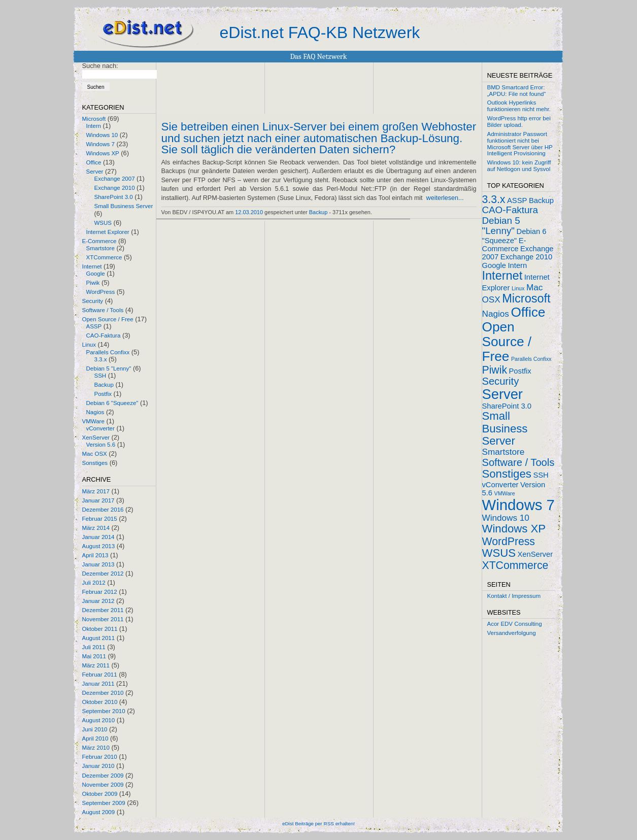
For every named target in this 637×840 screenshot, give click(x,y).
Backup (104, 385)
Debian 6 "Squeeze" (112, 403)
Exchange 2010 (115, 188)
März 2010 (96, 748)
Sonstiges (95, 463)
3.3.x (101, 359)
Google (96, 274)
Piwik (93, 283)
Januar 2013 (98, 564)
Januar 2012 (98, 601)
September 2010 (104, 711)
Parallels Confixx (108, 352)
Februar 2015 (100, 519)
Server (95, 172)
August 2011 (99, 638)
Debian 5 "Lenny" (109, 368)
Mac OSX (95, 454)
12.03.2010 (249, 212)
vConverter (100, 428)
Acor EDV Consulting (515, 624)
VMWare (93, 421)
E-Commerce (99, 241)
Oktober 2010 (100, 702)
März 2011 (96, 665)
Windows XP (103, 153)
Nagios (95, 412)
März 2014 (96, 528)
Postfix (103, 394)
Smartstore (100, 248)
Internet (92, 266)
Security (93, 301)
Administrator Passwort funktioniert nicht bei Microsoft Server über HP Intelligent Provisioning (520, 144)
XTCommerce (104, 257)
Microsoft (94, 119)
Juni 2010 (95, 729)
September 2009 (104, 803)
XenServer (96, 438)
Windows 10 (102, 135)
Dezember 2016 (103, 510)
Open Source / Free (108, 319)
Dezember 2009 (103, 776)
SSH (100, 376)
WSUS (103, 223)
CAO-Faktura (104, 335)
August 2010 (99, 720)
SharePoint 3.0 (114, 197)
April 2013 (95, 555)
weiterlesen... (445, 198)
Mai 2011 (94, 656)
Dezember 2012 (103, 574)
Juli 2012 (94, 583)
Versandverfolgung (512, 633)
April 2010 (95, 738)
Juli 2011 (94, 647)
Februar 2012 (100, 592)
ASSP (94, 326)
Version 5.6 (101, 445)
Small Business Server (124, 206)
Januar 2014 (98, 537)
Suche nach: (100, 66)
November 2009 (103, 785)
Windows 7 (100, 144)
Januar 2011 (98, 684)
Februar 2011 (100, 675)
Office (94, 162)
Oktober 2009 (100, 794)
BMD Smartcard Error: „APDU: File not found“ (517, 91)
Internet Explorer (108, 232)
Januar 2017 (98, 500)
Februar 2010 (100, 757)
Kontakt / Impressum (514, 596)
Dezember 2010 (103, 693)
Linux (89, 345)
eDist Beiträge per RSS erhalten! (318, 824)
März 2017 (96, 491)
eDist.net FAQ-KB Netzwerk (320, 32)
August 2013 (99, 546)
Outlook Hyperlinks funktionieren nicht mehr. (519, 106)
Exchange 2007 (115, 179)
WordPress (101, 292)
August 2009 (99, 812)
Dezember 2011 (103, 610)
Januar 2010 (98, 766)
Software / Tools (103, 310)
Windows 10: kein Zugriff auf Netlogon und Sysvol (519, 166)
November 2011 (103, 619)
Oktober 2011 (100, 629)
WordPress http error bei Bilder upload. (519, 122)
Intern (94, 126)
